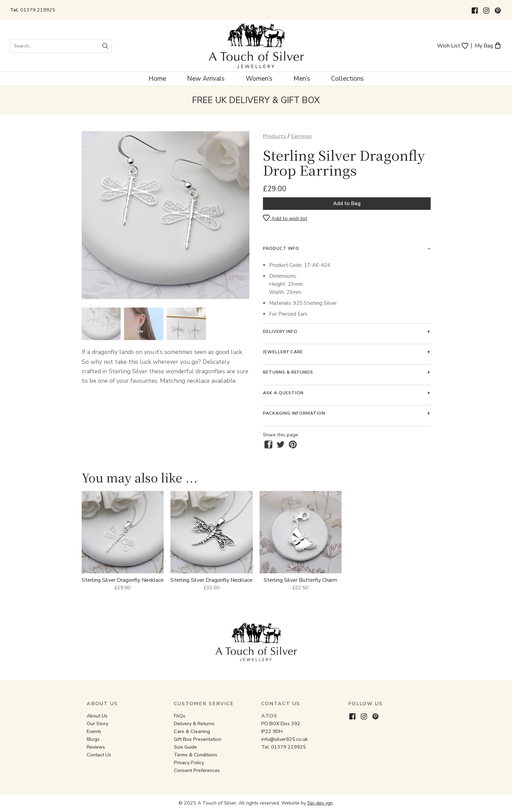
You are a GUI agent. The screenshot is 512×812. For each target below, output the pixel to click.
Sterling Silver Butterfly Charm (300, 580)
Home (157, 79)
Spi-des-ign (320, 803)
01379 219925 (38, 10)
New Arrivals (206, 79)
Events (94, 731)
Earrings (301, 136)
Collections (347, 79)
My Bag (488, 45)
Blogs (93, 739)
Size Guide (185, 747)
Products (274, 136)
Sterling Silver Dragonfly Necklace (123, 580)
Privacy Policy (189, 763)
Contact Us (99, 755)
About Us (97, 716)
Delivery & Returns (194, 724)
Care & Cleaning (192, 731)
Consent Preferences (197, 770)
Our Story (97, 724)
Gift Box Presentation (198, 739)
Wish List (453, 45)
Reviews (96, 747)
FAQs (180, 716)
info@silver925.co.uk (284, 739)
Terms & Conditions (196, 755)
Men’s (302, 79)
